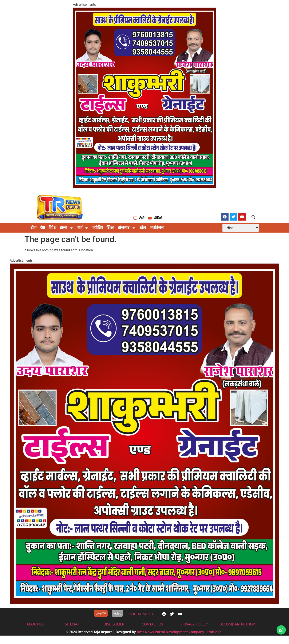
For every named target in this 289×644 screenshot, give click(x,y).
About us (35, 624)
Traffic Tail (215, 632)
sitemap (72, 624)
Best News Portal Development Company (170, 632)
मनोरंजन (157, 228)
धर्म (83, 228)
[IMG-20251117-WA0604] (144, 187)
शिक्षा (110, 228)
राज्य (67, 228)
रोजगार (127, 228)
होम (34, 228)
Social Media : (142, 614)
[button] (254, 217)
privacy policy (194, 624)
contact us (152, 624)
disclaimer (114, 624)
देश (43, 228)
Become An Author (237, 624)
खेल (143, 228)
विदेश (52, 228)
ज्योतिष (98, 228)
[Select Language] (241, 228)
